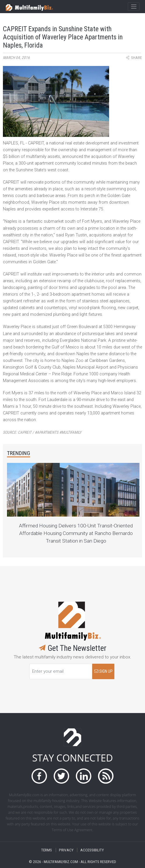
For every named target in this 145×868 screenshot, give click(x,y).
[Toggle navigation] (133, 7)
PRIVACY (66, 850)
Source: (42, 432)
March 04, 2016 (16, 58)
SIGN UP (103, 671)
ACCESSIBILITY (92, 850)
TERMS (47, 850)
